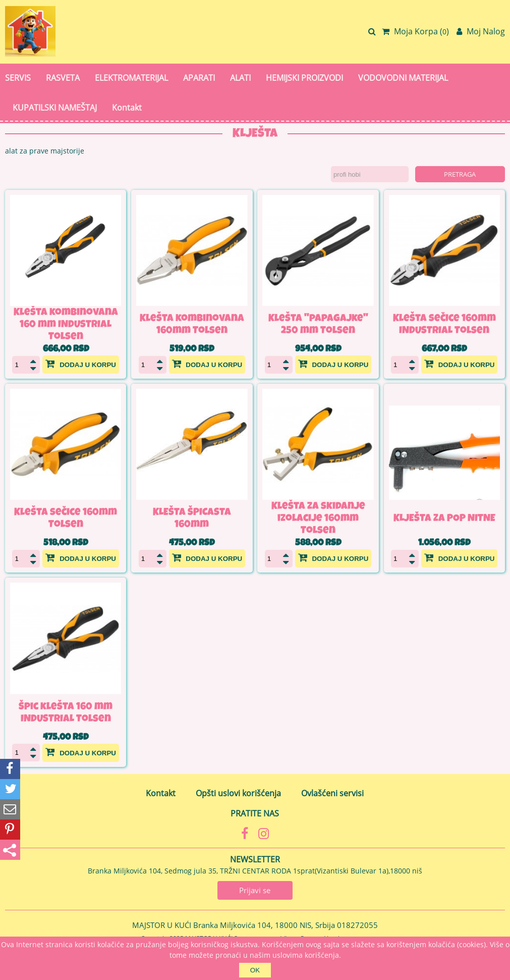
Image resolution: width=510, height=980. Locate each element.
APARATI (199, 78)
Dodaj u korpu (81, 364)
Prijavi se (255, 890)
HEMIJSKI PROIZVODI (304, 78)
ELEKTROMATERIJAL (131, 78)
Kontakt (127, 108)
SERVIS (18, 78)
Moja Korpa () (415, 31)
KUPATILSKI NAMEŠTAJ (55, 108)
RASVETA (63, 78)
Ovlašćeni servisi (332, 793)
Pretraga (460, 174)
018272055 (357, 925)
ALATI (240, 78)
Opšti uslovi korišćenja (238, 793)
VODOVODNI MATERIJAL (403, 78)
